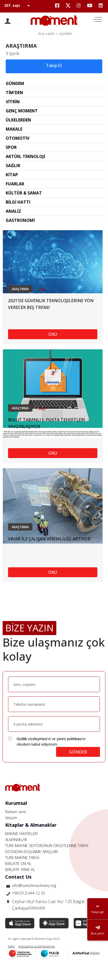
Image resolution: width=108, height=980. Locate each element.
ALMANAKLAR (16, 840)
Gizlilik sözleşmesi (32, 739)
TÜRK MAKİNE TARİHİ (22, 858)
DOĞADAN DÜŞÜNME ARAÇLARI (31, 852)
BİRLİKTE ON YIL (18, 864)
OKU (53, 334)
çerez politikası (69, 739)
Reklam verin (16, 812)
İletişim (11, 818)
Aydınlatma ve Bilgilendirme (36, 946)
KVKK (11, 946)
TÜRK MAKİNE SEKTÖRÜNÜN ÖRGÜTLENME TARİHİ (47, 846)
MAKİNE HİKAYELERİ (22, 834)
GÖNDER (78, 752)
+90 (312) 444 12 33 (28, 893)
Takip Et (54, 65)
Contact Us (18, 877)
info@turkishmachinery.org (34, 885)
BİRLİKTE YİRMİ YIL (20, 870)
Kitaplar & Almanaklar (31, 825)
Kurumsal (16, 803)
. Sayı (41, 289)
